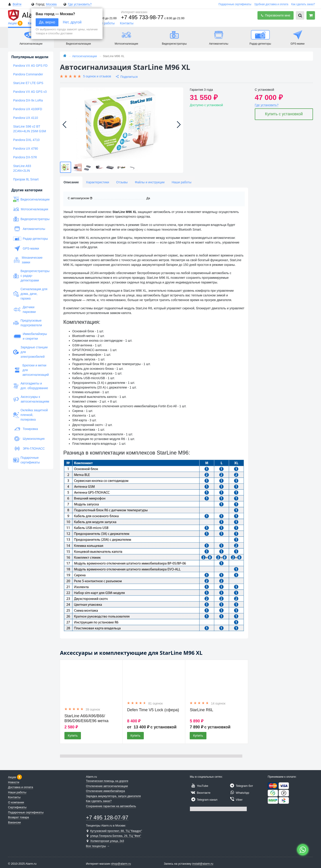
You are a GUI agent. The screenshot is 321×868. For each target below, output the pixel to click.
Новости (14, 782)
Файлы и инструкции (150, 182)
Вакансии (14, 822)
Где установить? (80, 4)
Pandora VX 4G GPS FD (30, 66)
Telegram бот (241, 786)
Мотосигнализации (31, 209)
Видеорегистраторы (31, 219)
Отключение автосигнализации (107, 786)
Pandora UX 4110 (26, 118)
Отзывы (122, 182)
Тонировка (26, 429)
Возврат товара (19, 817)
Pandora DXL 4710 (26, 140)
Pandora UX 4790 (26, 149)
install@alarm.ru (203, 864)
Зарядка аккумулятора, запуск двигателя (113, 796)
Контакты (127, 23)
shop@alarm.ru (121, 864)
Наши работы (105, 23)
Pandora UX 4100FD (28, 109)
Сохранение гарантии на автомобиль (111, 806)
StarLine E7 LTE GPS (28, 83)
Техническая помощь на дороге (107, 781)
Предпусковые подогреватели (28, 323)
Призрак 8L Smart (26, 179)
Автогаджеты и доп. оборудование (31, 386)
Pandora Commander (28, 74)
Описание (71, 182)
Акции (13, 23)
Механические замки (28, 260)
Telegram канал (204, 800)
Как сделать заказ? (303, 4)
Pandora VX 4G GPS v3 (30, 92)
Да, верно (47, 22)
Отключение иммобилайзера (106, 791)
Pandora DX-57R (25, 157)
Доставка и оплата (21, 787)
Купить (73, 736)
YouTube (199, 786)
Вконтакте (200, 793)
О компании (16, 802)
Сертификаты (17, 807)
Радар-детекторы (31, 239)
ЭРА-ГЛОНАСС (29, 448)
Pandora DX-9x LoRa (28, 100)
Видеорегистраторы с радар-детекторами (31, 276)
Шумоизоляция (29, 439)
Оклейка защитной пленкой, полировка (30, 415)
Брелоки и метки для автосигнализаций (31, 370)
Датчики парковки (24, 309)
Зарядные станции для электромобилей (30, 352)
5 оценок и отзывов (97, 76)
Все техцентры (96, 846)
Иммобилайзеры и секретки (30, 336)
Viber (236, 800)
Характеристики (98, 182)
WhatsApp (239, 793)
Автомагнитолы (29, 229)
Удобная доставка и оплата (271, 4)
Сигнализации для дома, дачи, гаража (30, 294)
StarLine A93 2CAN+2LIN (22, 168)
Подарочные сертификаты (235, 4)
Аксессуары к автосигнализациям (31, 399)
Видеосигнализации (31, 199)
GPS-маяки (26, 248)
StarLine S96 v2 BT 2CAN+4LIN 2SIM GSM (30, 129)
